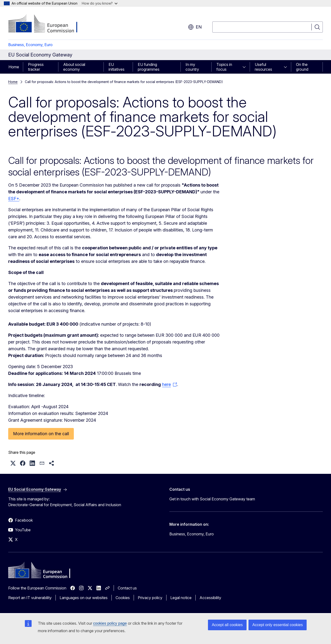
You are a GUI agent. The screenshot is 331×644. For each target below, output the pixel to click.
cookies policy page (110, 623)
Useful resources (263, 67)
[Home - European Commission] (47, 24)
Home (14, 67)
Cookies (123, 598)
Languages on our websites (84, 598)
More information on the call (41, 434)
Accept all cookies (227, 625)
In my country (192, 67)
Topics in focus (224, 67)
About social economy (74, 67)
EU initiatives (117, 67)
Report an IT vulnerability (30, 598)
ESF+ (14, 199)
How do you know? (100, 3)
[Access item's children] (246, 67)
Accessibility (210, 598)
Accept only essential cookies (278, 625)
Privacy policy (150, 598)
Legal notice (181, 598)
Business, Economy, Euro (30, 45)
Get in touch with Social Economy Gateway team (212, 499)
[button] (13, 463)
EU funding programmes (149, 67)
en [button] (195, 27)
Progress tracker (36, 67)
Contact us (127, 588)
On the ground (302, 67)
